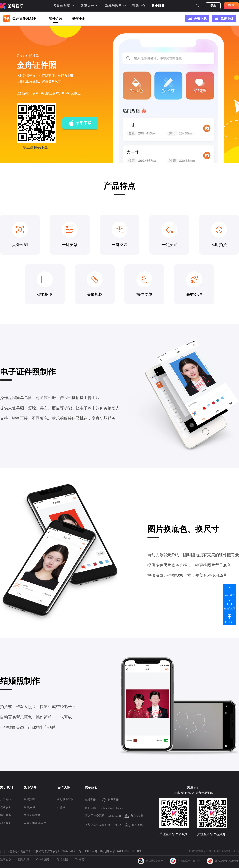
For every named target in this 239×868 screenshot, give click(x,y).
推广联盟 (6, 815)
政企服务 (158, 6)
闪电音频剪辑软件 (35, 823)
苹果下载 (80, 123)
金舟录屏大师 (32, 815)
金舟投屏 (29, 799)
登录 (213, 6)
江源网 (61, 807)
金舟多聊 (29, 807)
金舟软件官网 (65, 799)
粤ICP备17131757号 (84, 851)
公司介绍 (6, 799)
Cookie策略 (43, 860)
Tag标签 (80, 860)
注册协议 (6, 860)
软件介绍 (56, 18)
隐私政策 (24, 860)
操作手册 (79, 18)
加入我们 (6, 823)
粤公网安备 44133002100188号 (121, 851)
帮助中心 (139, 6)
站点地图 (62, 860)
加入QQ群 (134, 816)
